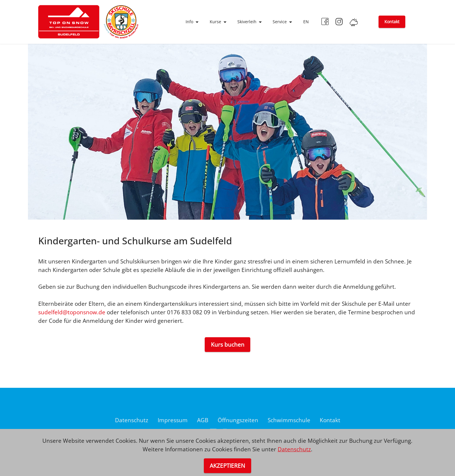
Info (189, 22)
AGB (203, 420)
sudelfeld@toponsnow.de (72, 312)
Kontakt (392, 22)
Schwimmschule (289, 420)
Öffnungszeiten (238, 420)
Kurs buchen (228, 344)
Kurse (215, 22)
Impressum (173, 420)
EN (306, 22)
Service (280, 22)
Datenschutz (132, 420)
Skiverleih (247, 22)
